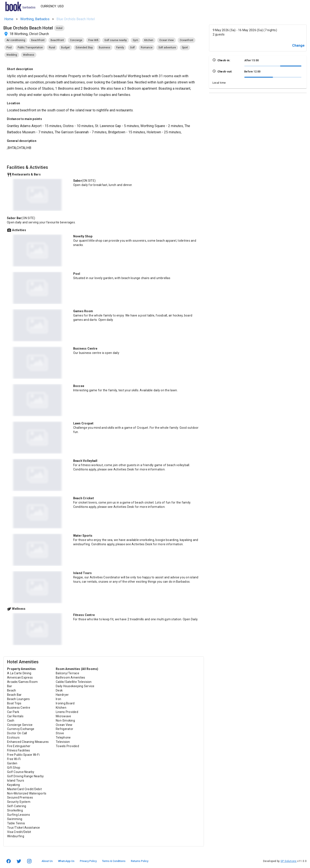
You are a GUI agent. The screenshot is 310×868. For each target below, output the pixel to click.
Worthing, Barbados (35, 19)
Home (9, 19)
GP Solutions (289, 861)
